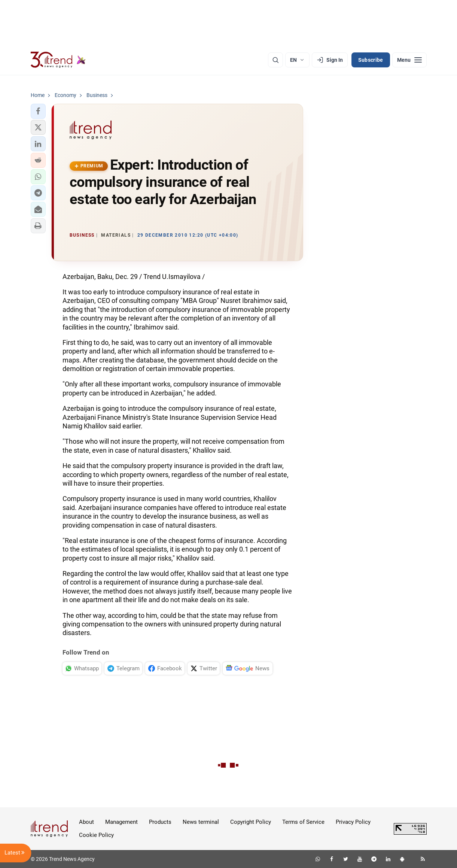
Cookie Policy (96, 835)
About (86, 822)
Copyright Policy (251, 822)
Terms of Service (303, 822)
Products (160, 822)
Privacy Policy (353, 822)
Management (121, 822)
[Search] (275, 60)
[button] (38, 111)
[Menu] (409, 60)
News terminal (201, 822)
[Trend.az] (58, 60)
